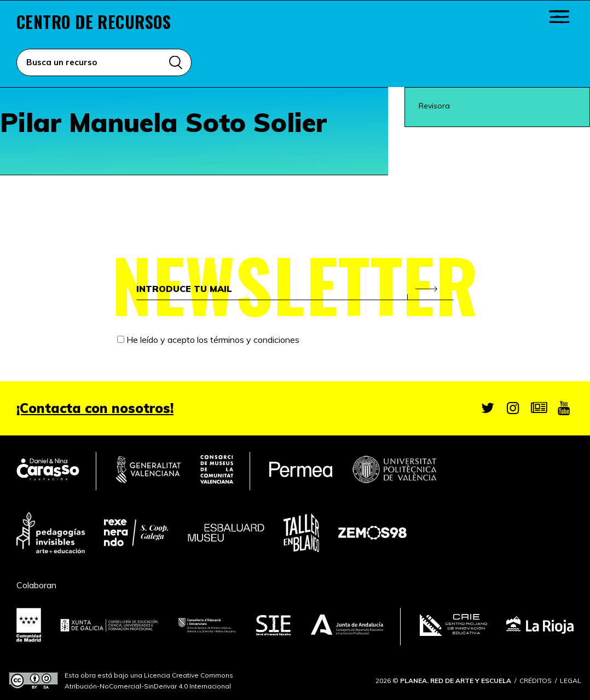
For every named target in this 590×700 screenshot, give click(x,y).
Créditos (536, 681)
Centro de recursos (94, 22)
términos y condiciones (255, 340)
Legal (571, 681)
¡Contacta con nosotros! (95, 408)
